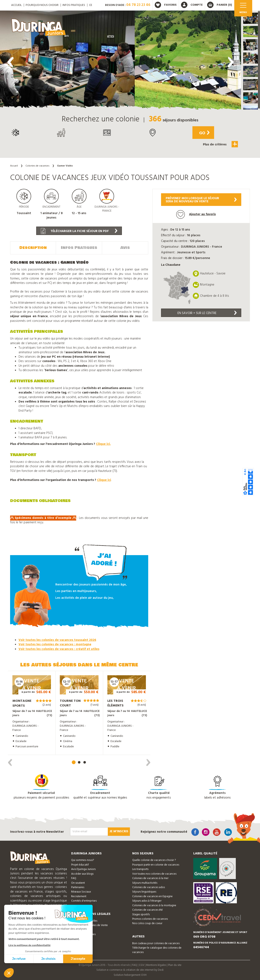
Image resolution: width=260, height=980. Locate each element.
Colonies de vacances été (147, 910)
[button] (251, 18)
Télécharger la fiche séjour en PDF (79, 231)
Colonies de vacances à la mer (150, 878)
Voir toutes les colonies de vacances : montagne (55, 644)
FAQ (74, 878)
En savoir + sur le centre (207, 313)
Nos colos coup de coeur (147, 923)
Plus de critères (221, 144)
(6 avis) (142, 705)
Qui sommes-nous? (83, 860)
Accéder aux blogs (82, 873)
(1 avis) (95, 705)
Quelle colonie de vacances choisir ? (154, 860)
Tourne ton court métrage (70, 705)
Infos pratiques (74, 5)
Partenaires (78, 887)
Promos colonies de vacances (150, 919)
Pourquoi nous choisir (42, 5)
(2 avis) (47, 705)
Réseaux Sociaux (81, 892)
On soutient (78, 883)
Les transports (140, 869)
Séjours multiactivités (145, 883)
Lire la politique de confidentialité (29, 945)
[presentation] (11, 62)
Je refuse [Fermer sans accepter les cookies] (19, 959)
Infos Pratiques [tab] (79, 247)
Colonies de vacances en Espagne (152, 896)
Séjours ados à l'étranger (147, 900)
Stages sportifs (141, 914)
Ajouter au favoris (196, 214)
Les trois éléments (115, 703)
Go (203, 133)
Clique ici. (103, 444)
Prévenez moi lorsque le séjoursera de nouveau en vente (201, 200)
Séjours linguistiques (144, 892)
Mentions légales (156, 965)
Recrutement (79, 896)
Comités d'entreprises (84, 900)
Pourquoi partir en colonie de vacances (156, 864)
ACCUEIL (16, 5)
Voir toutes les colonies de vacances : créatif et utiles (59, 649)
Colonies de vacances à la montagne (154, 905)
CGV (142, 965)
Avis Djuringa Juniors (83, 869)
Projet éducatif (80, 864)
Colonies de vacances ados (149, 887)
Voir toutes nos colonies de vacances (154, 873)
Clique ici (104, 480)
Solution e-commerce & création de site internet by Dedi (130, 970)
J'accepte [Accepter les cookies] (78, 959)
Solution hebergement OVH (130, 975)
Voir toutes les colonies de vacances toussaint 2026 (57, 640)
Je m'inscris (119, 831)
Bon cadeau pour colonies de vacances (156, 943)
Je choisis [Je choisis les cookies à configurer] (48, 959)
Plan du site (175, 965)
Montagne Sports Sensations (22, 705)
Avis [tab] (125, 247)
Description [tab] (33, 247)
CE (91, 5)
